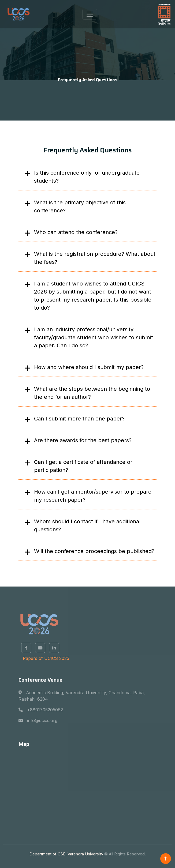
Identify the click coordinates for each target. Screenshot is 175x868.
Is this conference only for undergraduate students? (87, 177)
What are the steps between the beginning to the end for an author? (92, 393)
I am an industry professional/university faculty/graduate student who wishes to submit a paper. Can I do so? (94, 337)
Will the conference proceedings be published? (94, 551)
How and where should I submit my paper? (89, 367)
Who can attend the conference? (76, 232)
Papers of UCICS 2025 (46, 658)
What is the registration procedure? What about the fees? (95, 258)
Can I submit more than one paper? (79, 419)
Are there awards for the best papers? (83, 440)
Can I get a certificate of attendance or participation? (83, 466)
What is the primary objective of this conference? (80, 206)
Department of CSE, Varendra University (66, 854)
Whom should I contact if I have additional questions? (87, 525)
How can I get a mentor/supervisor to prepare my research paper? (93, 496)
